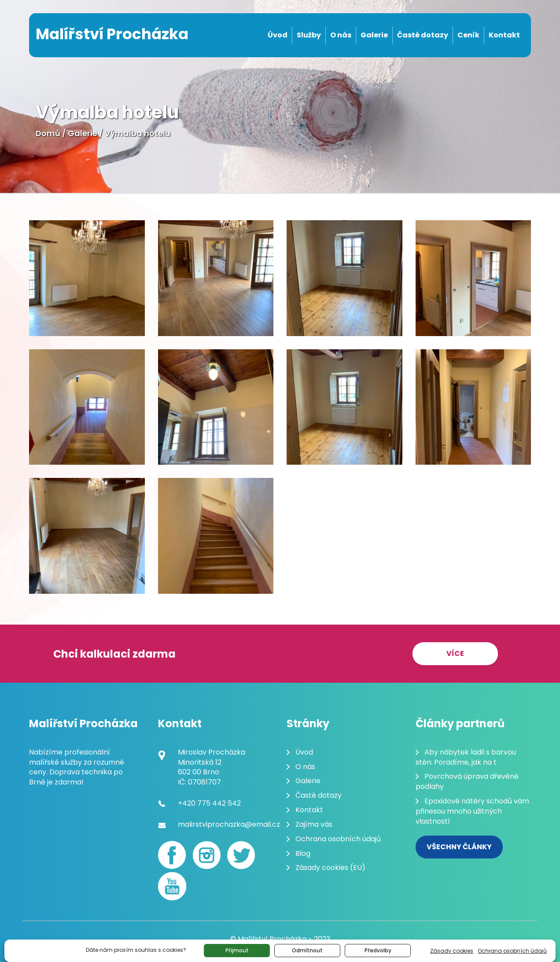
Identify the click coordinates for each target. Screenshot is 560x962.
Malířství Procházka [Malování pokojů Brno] (112, 34)
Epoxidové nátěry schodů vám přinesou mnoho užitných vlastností (472, 811)
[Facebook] (172, 855)
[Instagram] (206, 855)
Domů (48, 133)
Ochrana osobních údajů (512, 951)
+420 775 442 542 (209, 803)
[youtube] (172, 886)
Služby (309, 35)
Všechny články (459, 847)
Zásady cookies (452, 951)
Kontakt (504, 35)
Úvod (278, 35)
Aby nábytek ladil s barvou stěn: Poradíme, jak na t (466, 757)
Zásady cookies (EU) (330, 868)
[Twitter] (241, 855)
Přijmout (237, 950)
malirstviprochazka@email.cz (229, 824)
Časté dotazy (423, 35)
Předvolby (378, 950)
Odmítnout (307, 950)
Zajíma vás (314, 824)
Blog (303, 853)
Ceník (468, 35)
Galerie (374, 35)
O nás (341, 35)
